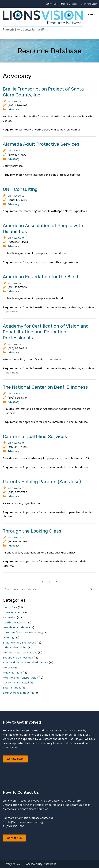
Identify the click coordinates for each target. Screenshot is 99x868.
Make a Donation (69, 4)
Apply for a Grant (89, 4)
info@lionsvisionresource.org (24, 822)
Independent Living (15, 647)
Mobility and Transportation (20, 678)
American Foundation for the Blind (41, 277)
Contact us (14, 838)
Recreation (9, 617)
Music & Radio (12, 673)
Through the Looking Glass (32, 531)
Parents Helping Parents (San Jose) (42, 482)
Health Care (10, 607)
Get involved (15, 759)
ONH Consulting (20, 189)
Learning (8, 637)
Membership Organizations (20, 652)
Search (94, 589)
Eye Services (13, 612)
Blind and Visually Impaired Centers (26, 662)
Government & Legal (16, 682)
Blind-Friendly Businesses (19, 643)
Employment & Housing (18, 693)
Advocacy (14, 109)
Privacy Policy (11, 864)
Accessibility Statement (41, 864)
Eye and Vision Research (18, 658)
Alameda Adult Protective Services (41, 144)
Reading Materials (14, 622)
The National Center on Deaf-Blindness (45, 387)
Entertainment (12, 688)
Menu (91, 14)
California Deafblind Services (35, 436)
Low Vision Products (16, 627)
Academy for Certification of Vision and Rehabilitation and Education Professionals (46, 332)
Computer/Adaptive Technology (23, 632)
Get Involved (52, 4)
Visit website (16, 101)
